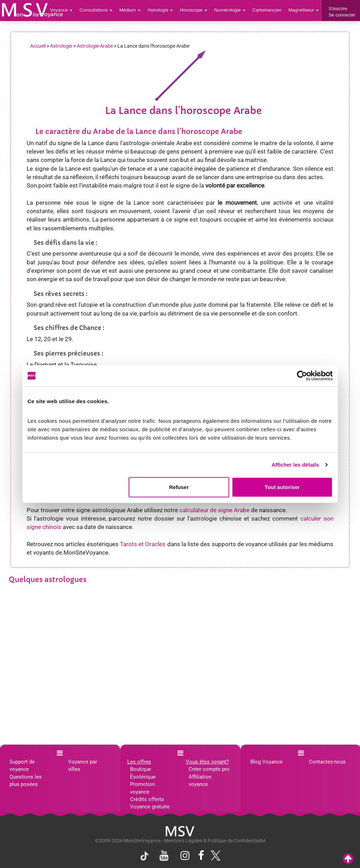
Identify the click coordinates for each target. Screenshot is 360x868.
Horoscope (196, 10)
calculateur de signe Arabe (215, 510)
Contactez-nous (327, 762)
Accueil (38, 46)
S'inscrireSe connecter (342, 12)
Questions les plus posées (26, 781)
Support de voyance (22, 765)
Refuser (179, 487)
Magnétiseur (304, 10)
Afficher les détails (295, 465)
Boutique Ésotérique (143, 773)
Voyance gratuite (150, 807)
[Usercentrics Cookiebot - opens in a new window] (302, 376)
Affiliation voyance (200, 781)
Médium (133, 10)
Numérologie (232, 10)
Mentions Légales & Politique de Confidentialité (215, 841)
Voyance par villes (83, 765)
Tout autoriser (282, 487)
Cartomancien (268, 10)
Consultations (100, 10)
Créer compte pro (209, 769)
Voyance (66, 10)
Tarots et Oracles (143, 544)
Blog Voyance (266, 762)
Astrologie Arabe (95, 46)
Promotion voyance (142, 788)
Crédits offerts (147, 799)
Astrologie (164, 10)
